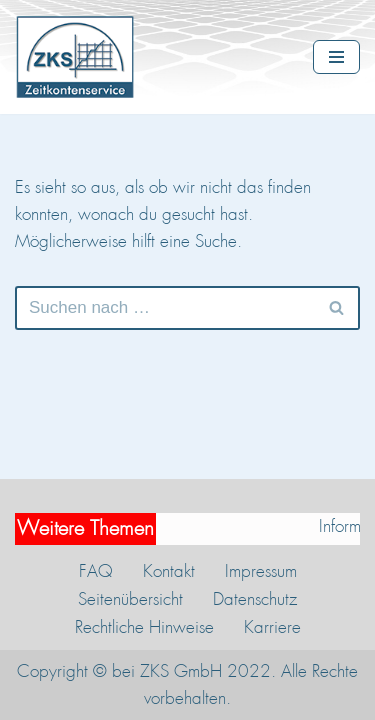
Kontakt (169, 571)
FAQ (96, 571)
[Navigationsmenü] (336, 57)
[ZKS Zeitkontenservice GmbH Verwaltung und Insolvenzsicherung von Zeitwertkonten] (80, 57)
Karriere (272, 627)
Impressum (261, 571)
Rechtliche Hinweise (144, 627)
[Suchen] (165, 308)
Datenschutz (255, 599)
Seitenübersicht (130, 599)
